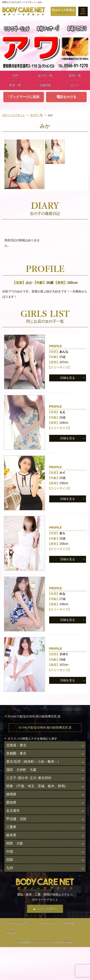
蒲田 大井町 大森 (21, 770)
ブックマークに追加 (24, 97)
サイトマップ (48, 923)
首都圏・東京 (16, 753)
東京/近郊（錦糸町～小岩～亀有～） (33, 762)
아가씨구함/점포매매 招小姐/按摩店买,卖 (45, 727)
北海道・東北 (16, 745)
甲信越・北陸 (16, 819)
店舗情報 (45, 85)
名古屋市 (13, 811)
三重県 (11, 827)
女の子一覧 (45, 75)
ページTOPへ (47, 909)
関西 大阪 (15, 843)
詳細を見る (68, 378)
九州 (10, 868)
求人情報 (68, 923)
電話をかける (66, 97)
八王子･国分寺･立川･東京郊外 (29, 778)
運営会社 (12, 933)
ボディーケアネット (14, 115)
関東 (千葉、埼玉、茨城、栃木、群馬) (36, 786)
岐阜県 (11, 835)
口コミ (75, 85)
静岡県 (11, 794)
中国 (10, 852)
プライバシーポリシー (19, 923)
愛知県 (11, 802)
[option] (24, 164)
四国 (10, 860)
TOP (15, 75)
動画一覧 (75, 75)
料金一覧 (15, 85)
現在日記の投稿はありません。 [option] (22, 243)
